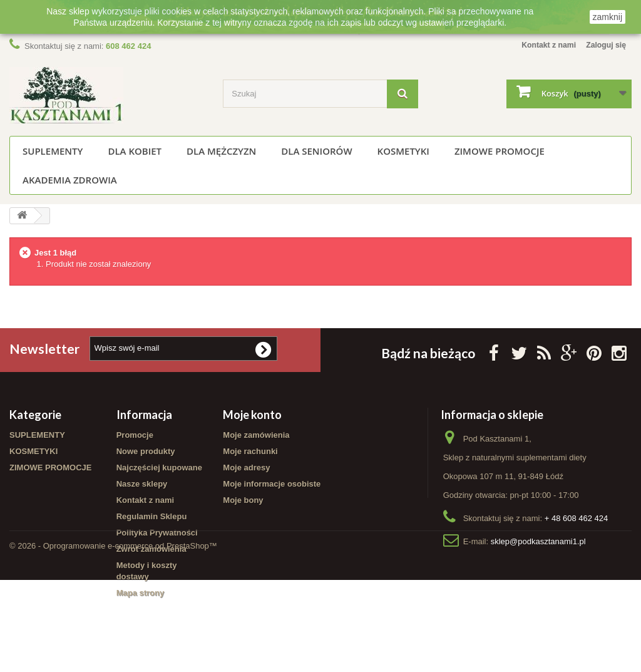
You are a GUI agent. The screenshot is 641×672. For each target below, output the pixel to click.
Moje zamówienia (256, 435)
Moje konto (252, 415)
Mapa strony (141, 593)
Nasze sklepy (142, 484)
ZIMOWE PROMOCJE (500, 151)
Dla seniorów (316, 151)
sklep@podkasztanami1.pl (538, 541)
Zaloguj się (605, 45)
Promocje (135, 435)
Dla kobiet (135, 151)
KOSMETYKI (403, 151)
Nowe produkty (146, 451)
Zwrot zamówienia (151, 549)
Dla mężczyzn (221, 151)
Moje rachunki (250, 451)
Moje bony (243, 500)
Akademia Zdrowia (70, 180)
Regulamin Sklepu (152, 516)
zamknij (608, 17)
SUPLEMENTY (53, 151)
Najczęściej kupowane (159, 468)
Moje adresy (246, 468)
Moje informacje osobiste (272, 484)
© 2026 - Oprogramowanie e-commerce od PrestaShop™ (113, 638)
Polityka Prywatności (157, 533)
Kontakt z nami (543, 45)
